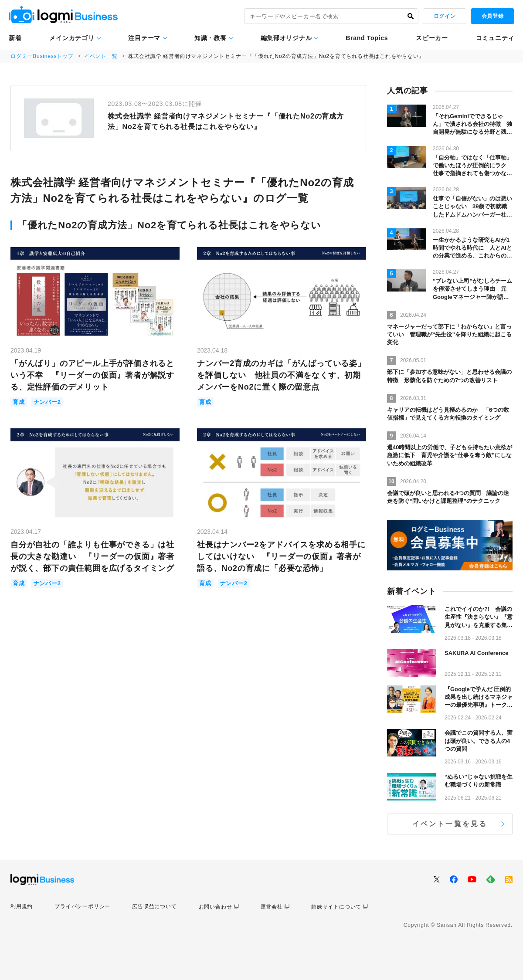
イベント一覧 (101, 56)
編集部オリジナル (286, 38)
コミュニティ (495, 38)
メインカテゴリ (72, 38)
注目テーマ (144, 38)
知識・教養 (211, 38)
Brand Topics (367, 38)
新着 (15, 38)
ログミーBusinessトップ (42, 56)
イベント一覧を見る (450, 824)
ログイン (445, 16)
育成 (19, 402)
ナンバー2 (47, 402)
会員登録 (492, 16)
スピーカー (432, 38)
